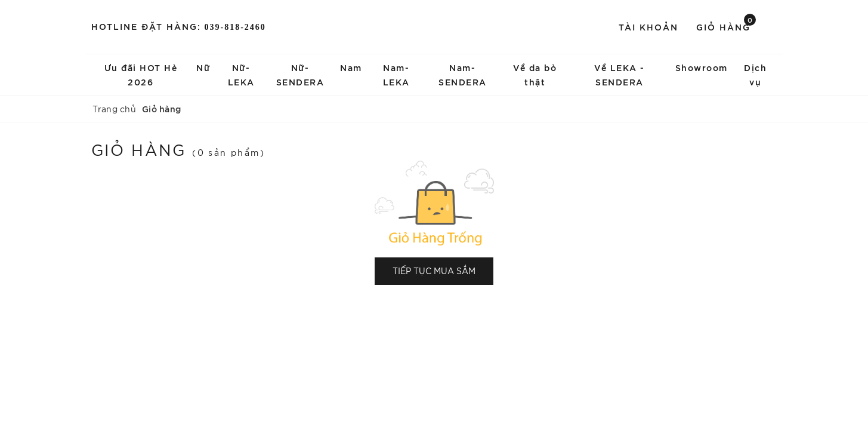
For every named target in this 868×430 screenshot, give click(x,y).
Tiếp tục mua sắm (434, 271)
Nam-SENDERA (463, 74)
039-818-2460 (235, 27)
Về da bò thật (535, 74)
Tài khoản (648, 27)
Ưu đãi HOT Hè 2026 (141, 74)
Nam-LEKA (396, 74)
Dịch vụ (755, 74)
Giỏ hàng (726, 26)
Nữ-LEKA (241, 74)
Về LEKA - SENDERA (620, 74)
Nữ (203, 67)
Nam (351, 67)
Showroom (702, 67)
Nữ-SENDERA (300, 74)
